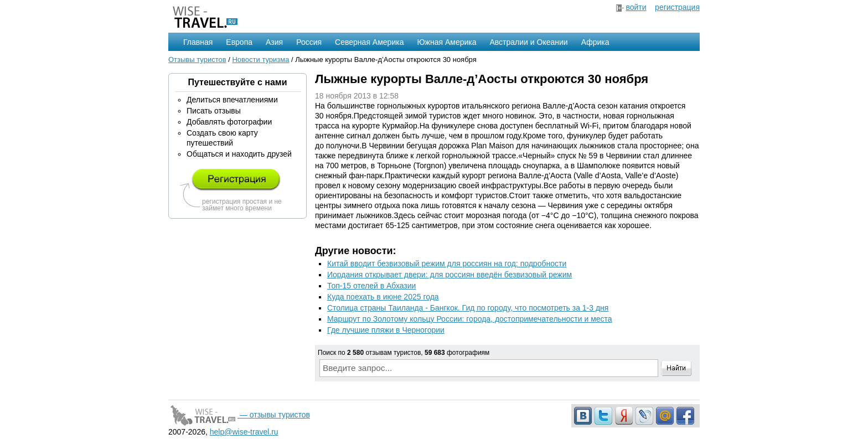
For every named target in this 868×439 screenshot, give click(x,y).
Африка (595, 42)
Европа (239, 42)
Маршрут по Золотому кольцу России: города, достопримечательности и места (470, 319)
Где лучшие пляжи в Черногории (386, 330)
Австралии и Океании (529, 42)
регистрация (677, 7)
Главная (198, 42)
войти (636, 7)
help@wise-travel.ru (244, 432)
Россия (309, 42)
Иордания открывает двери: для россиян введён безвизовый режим (449, 275)
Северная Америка (369, 42)
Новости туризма (260, 60)
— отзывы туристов (239, 415)
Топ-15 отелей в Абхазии (371, 286)
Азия (274, 42)
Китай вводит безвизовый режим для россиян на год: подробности (447, 264)
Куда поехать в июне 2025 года (383, 297)
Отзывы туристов (197, 60)
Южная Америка (446, 42)
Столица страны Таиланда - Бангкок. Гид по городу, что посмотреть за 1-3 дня (468, 308)
